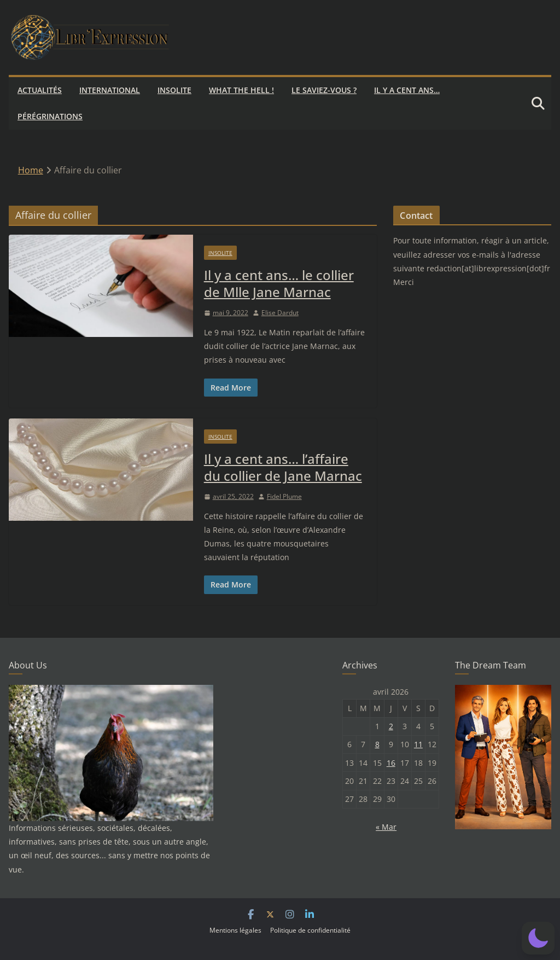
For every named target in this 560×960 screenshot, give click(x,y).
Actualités (40, 90)
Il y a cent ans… (407, 90)
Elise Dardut (280, 313)
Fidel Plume (284, 496)
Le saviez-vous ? (324, 90)
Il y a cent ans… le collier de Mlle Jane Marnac (279, 283)
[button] (538, 938)
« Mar (386, 827)
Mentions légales (235, 930)
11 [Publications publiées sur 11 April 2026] (418, 744)
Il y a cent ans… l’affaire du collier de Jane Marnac (283, 467)
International (110, 90)
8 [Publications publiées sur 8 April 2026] (377, 744)
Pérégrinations (50, 116)
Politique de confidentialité (310, 930)
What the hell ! (241, 90)
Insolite (174, 90)
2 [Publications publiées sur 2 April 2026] (391, 726)
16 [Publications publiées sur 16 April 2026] (391, 763)
